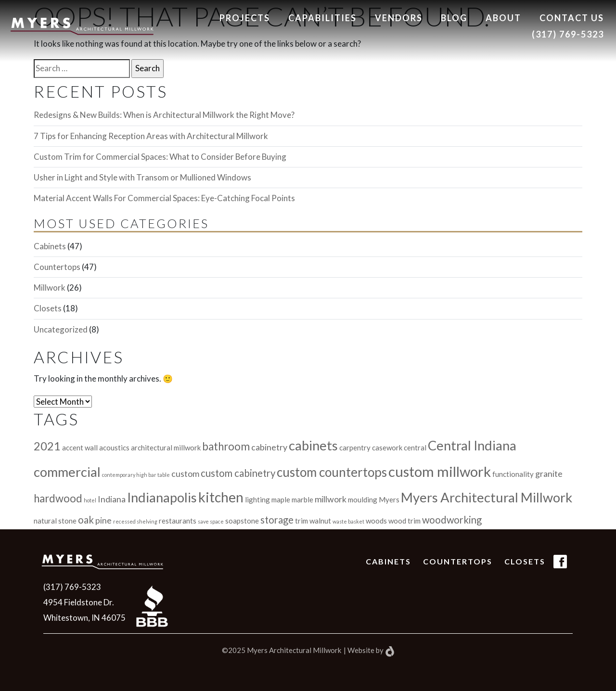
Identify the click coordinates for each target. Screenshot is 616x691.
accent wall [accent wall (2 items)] (80, 448)
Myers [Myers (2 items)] (389, 499)
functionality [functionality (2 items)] (513, 474)
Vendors (399, 18)
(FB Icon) (560, 568)
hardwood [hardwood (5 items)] (58, 498)
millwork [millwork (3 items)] (331, 499)
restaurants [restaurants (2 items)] (178, 521)
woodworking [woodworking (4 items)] (452, 520)
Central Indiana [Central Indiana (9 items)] (472, 445)
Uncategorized (61, 329)
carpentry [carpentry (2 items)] (355, 448)
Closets (48, 308)
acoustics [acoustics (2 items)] (114, 448)
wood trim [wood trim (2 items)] (404, 521)
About (503, 18)
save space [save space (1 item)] (211, 521)
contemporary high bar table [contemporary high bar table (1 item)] (136, 475)
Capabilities (322, 18)
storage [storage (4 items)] (277, 520)
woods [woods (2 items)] (376, 521)
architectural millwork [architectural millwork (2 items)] (166, 448)
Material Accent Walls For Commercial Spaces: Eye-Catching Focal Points (164, 198)
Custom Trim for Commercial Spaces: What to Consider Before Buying (160, 157)
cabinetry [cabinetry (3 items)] (269, 447)
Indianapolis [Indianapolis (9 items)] (162, 497)
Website (361, 650)
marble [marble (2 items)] (302, 499)
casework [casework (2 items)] (387, 448)
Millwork (50, 288)
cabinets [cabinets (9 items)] (313, 445)
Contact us (572, 18)
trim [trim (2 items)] (302, 521)
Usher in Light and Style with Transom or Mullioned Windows (142, 177)
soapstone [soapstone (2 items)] (242, 521)
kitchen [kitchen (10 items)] (221, 497)
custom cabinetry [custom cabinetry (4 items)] (238, 473)
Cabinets (50, 246)
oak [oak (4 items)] (86, 520)
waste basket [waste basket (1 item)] (348, 521)
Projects (245, 18)
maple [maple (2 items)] (281, 499)
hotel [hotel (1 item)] (90, 500)
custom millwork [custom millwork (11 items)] (440, 471)
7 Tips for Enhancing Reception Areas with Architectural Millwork (151, 136)
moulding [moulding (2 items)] (363, 499)
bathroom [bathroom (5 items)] (226, 446)
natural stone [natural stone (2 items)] (55, 521)
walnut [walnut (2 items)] (320, 521)
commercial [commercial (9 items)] (67, 472)
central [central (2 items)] (415, 448)
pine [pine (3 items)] (103, 520)
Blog (454, 18)
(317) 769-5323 (568, 34)
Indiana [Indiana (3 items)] (112, 499)
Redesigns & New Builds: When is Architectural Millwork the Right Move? (164, 115)
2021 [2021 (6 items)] (47, 446)
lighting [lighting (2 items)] (257, 499)
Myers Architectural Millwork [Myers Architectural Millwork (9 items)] (487, 497)
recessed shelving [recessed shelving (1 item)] (135, 521)
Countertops (57, 267)
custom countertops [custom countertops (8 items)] (332, 472)
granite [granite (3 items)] (549, 473)
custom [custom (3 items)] (185, 473)
